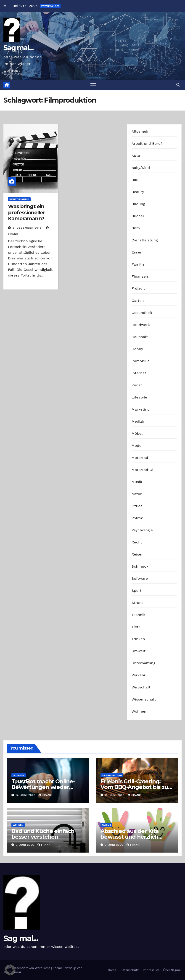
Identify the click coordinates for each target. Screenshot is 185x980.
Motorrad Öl (143, 470)
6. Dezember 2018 (28, 228)
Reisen (138, 554)
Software (140, 578)
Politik (137, 518)
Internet (139, 373)
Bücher (138, 216)
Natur (137, 494)
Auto (136, 156)
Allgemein (141, 131)
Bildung (138, 204)
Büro (136, 228)
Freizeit (138, 288)
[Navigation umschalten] (93, 85)
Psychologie (142, 530)
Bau (135, 180)
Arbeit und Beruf (147, 144)
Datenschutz (129, 970)
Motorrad (140, 458)
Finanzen (140, 276)
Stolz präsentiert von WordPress (27, 968)
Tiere (136, 627)
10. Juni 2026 (115, 795)
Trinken (138, 639)
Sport (137, 591)
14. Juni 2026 (26, 795)
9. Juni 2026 (25, 845)
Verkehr (139, 675)
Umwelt (139, 651)
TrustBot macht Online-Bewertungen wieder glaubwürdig (43, 787)
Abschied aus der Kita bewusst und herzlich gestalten (130, 837)
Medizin (139, 421)
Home (112, 970)
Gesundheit (142, 313)
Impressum (151, 970)
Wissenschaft (144, 699)
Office (137, 506)
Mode (136, 446)
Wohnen (139, 711)
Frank (45, 795)
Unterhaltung (143, 663)
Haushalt (140, 337)
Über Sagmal (172, 970)
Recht (137, 542)
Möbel (137, 433)
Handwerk (141, 325)
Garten (138, 301)
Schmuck (140, 566)
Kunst (137, 385)
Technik (139, 615)
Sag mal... (18, 48)
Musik (137, 482)
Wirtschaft (141, 687)
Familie (138, 264)
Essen (137, 252)
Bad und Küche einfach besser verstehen (43, 834)
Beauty (138, 192)
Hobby (137, 349)
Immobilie (141, 361)
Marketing (140, 409)
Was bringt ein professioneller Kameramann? (26, 212)
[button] (178, 85)
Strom (137, 603)
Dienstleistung (19, 199)
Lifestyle (139, 397)
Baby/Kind (141, 168)
